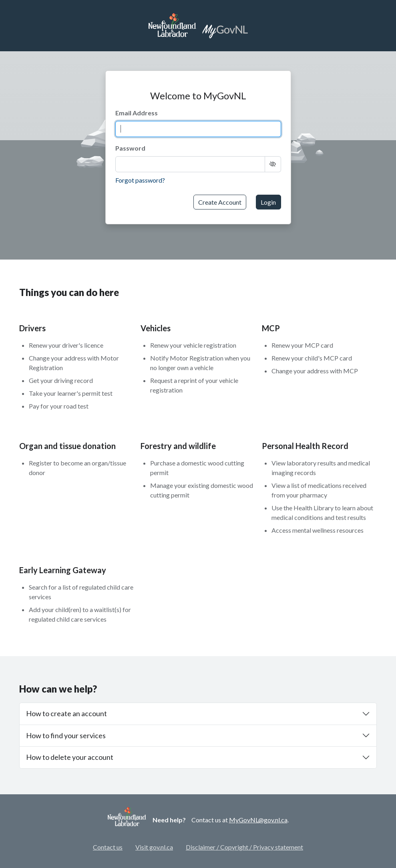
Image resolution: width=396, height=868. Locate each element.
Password (130, 148)
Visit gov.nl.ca (154, 847)
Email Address (137, 113)
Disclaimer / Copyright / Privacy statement (244, 847)
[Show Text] (273, 164)
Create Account (220, 202)
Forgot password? (140, 180)
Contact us (108, 847)
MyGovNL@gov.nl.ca (258, 820)
